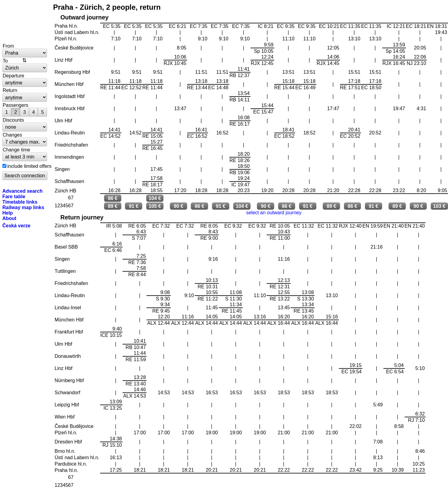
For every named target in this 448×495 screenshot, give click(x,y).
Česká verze (17, 225)
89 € (113, 206)
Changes (12, 135)
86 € (113, 198)
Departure (13, 76)
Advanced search (23, 191)
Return (10, 90)
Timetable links (20, 202)
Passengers (16, 105)
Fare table (14, 196)
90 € (179, 206)
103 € (439, 206)
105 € (155, 206)
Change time (17, 150)
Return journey (82, 217)
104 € (155, 198)
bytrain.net (25, 22)
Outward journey (84, 17)
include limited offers (29, 166)
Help (8, 213)
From (8, 46)
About (9, 218)
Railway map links (23, 207)
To (5, 61)
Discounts (13, 120)
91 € (134, 206)
